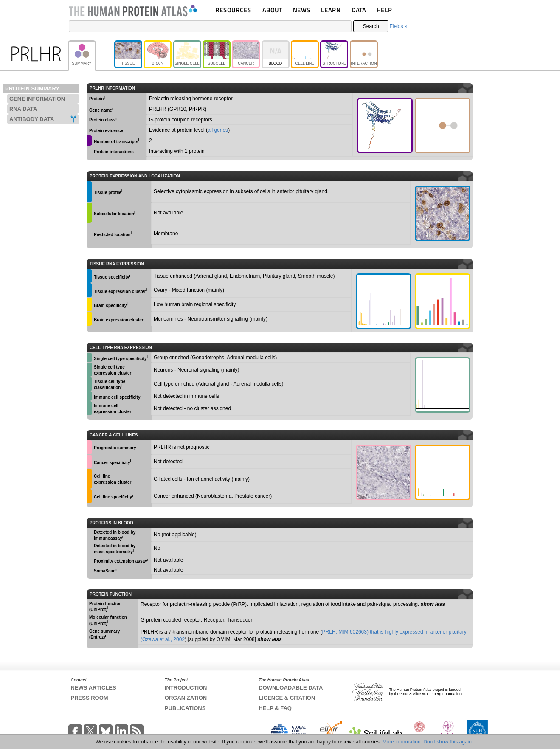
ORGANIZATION (186, 698)
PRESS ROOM (90, 698)
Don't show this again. (448, 742)
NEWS (302, 10)
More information (402, 742)
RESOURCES (233, 10)
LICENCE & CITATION (287, 698)
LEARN (331, 10)
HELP (384, 10)
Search (371, 26)
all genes (218, 130)
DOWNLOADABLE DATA (291, 688)
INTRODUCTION (186, 688)
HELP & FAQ (275, 708)
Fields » (398, 26)
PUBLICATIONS (185, 708)
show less (433, 604)
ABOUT (272, 10)
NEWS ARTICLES (94, 688)
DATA (359, 10)
